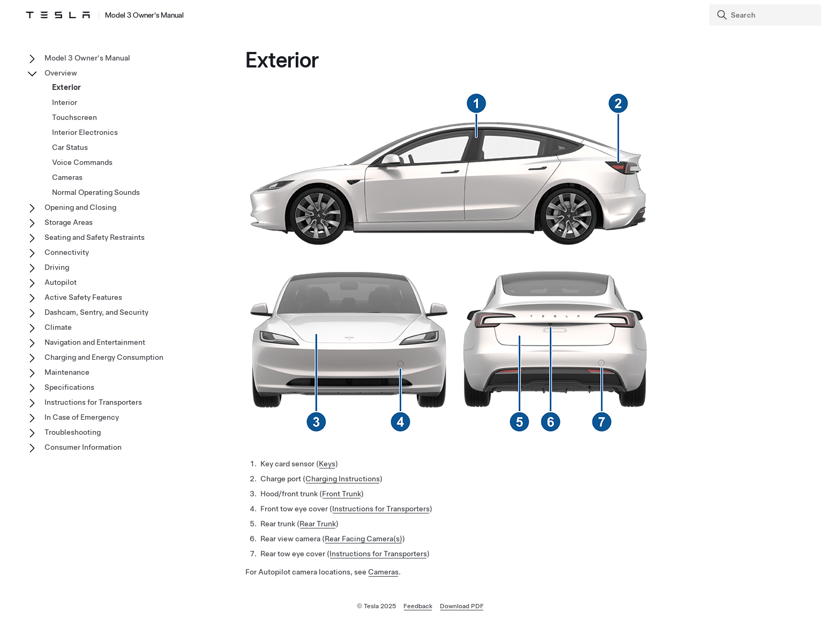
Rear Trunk (318, 524)
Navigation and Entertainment (95, 342)
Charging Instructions (343, 479)
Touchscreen (74, 117)
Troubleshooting (73, 432)
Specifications (69, 387)
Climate (58, 327)
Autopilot (61, 282)
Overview (61, 73)
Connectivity (67, 252)
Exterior (66, 87)
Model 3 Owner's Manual (87, 58)
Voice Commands (82, 162)
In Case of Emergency (82, 417)
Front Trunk (342, 494)
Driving (57, 267)
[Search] (766, 15)
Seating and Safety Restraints (95, 237)
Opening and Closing (80, 207)
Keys (327, 464)
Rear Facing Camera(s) (363, 539)
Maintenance (67, 372)
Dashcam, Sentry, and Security (96, 312)
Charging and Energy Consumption (104, 357)
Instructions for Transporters (381, 509)
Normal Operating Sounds (96, 192)
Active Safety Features (83, 297)
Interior (65, 102)
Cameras (383, 572)
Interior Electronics (85, 132)
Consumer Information (83, 447)
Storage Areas (69, 222)
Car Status (70, 147)
